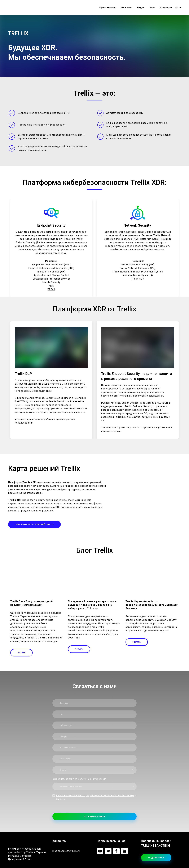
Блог (152, 8)
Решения (127, 8)
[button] (34, 524)
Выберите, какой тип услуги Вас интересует (79, 779)
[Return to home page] (17, 8)
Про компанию (108, 8)
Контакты (166, 8)
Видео (141, 8)
